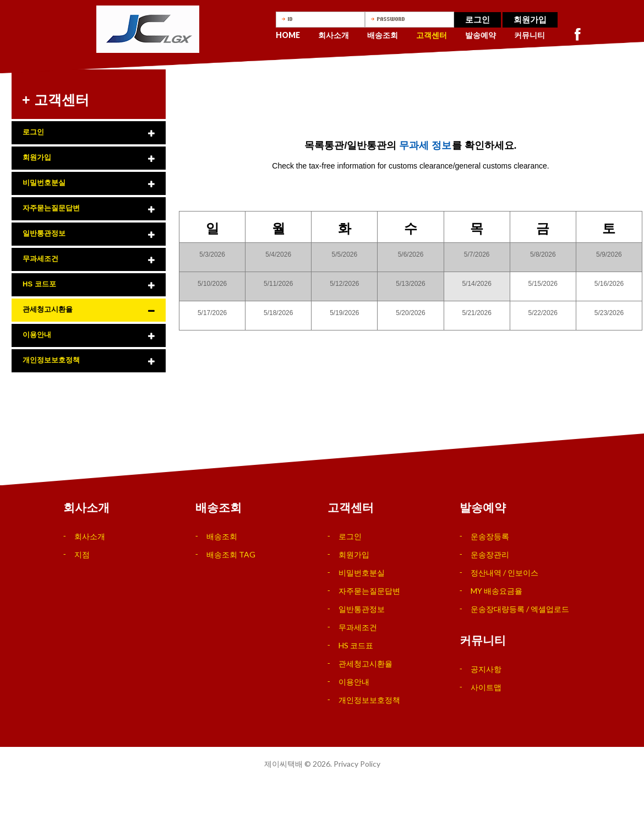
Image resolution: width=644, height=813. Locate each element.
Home (288, 35)
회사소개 (334, 35)
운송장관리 (490, 554)
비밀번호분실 (44, 183)
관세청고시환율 (48, 309)
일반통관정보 (44, 233)
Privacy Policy (357, 764)
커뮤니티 (530, 35)
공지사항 (486, 669)
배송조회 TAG (231, 554)
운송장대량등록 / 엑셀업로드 (520, 609)
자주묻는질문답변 (51, 208)
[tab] (89, 133)
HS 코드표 (356, 645)
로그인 (477, 20)
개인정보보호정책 (51, 360)
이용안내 (37, 335)
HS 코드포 (39, 284)
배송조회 (383, 35)
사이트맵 (486, 687)
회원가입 (530, 20)
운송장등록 (490, 536)
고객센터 (432, 35)
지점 (82, 554)
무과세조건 (40, 259)
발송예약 (481, 35)
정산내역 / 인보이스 (504, 573)
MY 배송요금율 (496, 591)
